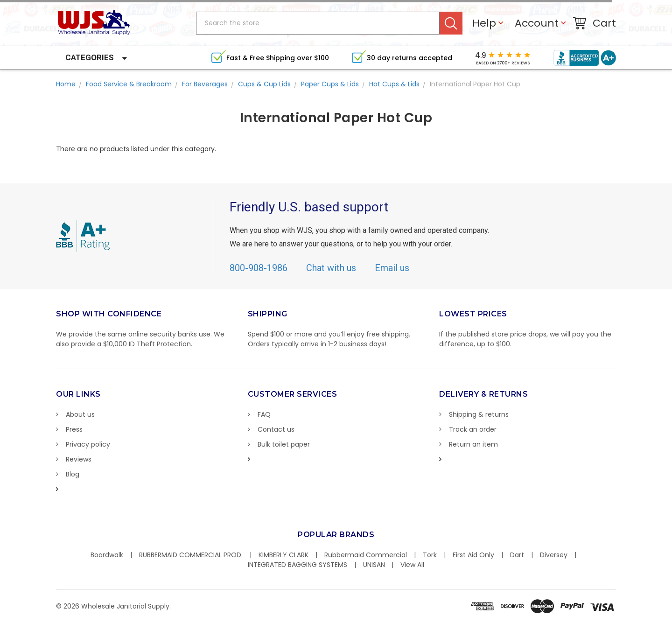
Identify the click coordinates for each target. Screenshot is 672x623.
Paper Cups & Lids (330, 84)
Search (451, 23)
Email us (392, 268)
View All (412, 565)
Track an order (473, 429)
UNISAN (374, 565)
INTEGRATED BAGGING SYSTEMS (297, 565)
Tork (430, 555)
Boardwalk (107, 555)
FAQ (264, 414)
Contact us (276, 429)
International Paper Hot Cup (475, 84)
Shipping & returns (479, 414)
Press (74, 429)
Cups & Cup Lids (264, 84)
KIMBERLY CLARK (283, 555)
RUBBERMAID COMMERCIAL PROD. (191, 555)
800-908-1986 (259, 268)
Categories (90, 57)
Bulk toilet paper (284, 444)
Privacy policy (88, 444)
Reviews (79, 459)
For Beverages (205, 84)
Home (66, 84)
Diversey (554, 555)
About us (80, 414)
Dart (517, 555)
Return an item (473, 444)
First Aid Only (473, 555)
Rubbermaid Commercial (366, 555)
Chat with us (331, 268)
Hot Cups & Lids (394, 84)
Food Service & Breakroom (129, 84)
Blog (73, 474)
